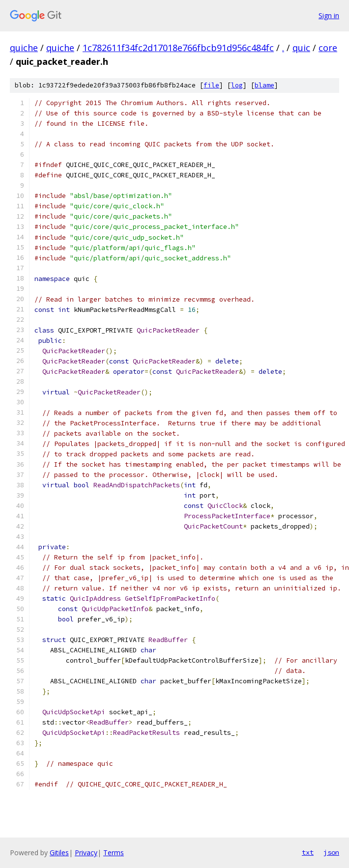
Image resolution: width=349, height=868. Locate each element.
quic (301, 48)
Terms (114, 853)
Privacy (86, 853)
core (328, 48)
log (237, 85)
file (211, 85)
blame (264, 85)
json (331, 852)
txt (308, 852)
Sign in (329, 15)
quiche (24, 48)
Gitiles (59, 853)
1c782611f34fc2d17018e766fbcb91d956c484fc (178, 48)
